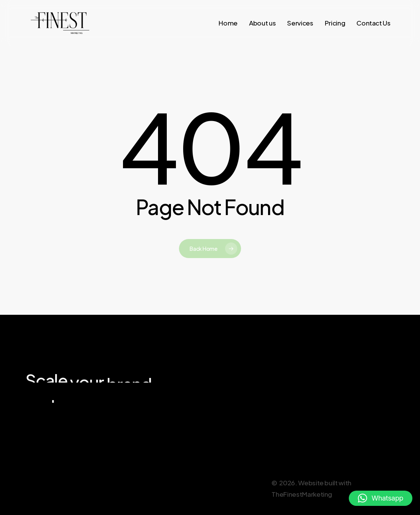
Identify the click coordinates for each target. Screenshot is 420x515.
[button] (381, 498)
